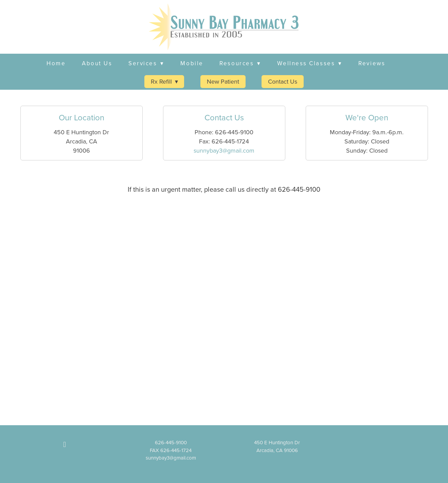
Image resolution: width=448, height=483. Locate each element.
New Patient (223, 81)
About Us (97, 63)
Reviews (372, 63)
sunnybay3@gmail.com (224, 150)
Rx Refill (164, 81)
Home (56, 63)
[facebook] (65, 444)
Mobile (192, 63)
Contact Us (283, 81)
